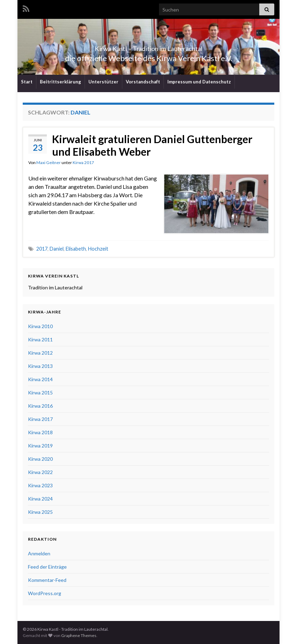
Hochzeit (98, 249)
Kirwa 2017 (83, 162)
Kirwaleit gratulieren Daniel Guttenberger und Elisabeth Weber (152, 145)
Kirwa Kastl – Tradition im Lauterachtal (148, 47)
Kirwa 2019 (40, 446)
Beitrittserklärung (60, 82)
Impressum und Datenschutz (199, 82)
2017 (42, 249)
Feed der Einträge (47, 567)
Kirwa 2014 (40, 379)
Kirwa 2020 (40, 459)
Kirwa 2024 (40, 499)
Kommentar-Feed (47, 580)
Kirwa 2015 (40, 393)
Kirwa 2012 (40, 353)
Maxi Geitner (49, 162)
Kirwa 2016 (40, 406)
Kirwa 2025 (40, 512)
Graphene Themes (79, 635)
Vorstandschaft (143, 82)
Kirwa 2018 (40, 432)
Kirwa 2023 (40, 485)
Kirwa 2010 (40, 326)
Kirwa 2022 (40, 472)
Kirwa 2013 (40, 366)
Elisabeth (76, 249)
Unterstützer (103, 82)
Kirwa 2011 (40, 339)
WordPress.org (45, 593)
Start (27, 82)
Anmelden (39, 553)
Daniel (57, 249)
